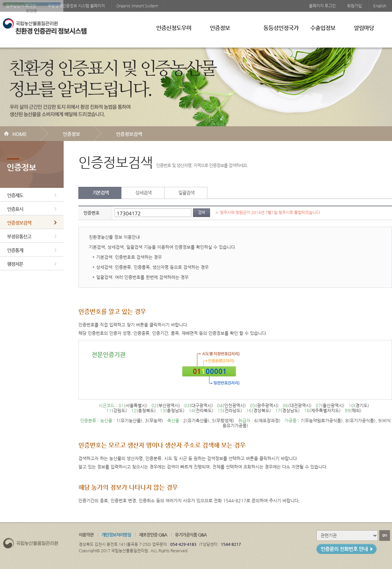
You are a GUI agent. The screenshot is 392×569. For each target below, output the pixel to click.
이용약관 (86, 535)
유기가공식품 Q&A (191, 535)
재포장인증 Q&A (153, 535)
